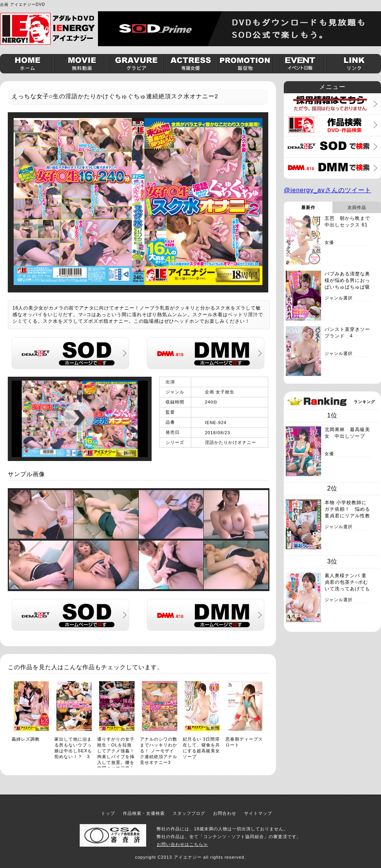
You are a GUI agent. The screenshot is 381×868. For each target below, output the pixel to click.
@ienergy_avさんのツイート (328, 190)
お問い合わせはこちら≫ (182, 844)
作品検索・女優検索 (144, 813)
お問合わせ (225, 813)
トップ (108, 813)
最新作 (308, 207)
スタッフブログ (189, 813)
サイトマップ (258, 813)
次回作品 (357, 207)
